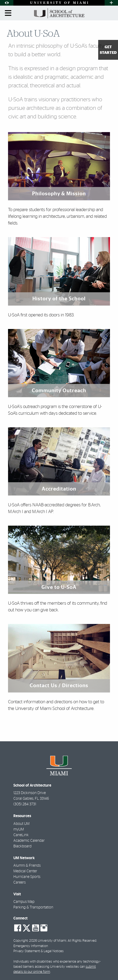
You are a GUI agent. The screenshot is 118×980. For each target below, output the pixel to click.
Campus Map (24, 902)
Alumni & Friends (27, 866)
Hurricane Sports (27, 877)
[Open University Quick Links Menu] (111, 3)
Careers (20, 882)
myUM (19, 829)
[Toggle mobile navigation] (8, 13)
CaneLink (21, 835)
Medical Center (25, 871)
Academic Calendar (29, 841)
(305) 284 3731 (25, 804)
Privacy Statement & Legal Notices (39, 951)
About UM (21, 824)
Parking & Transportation (33, 907)
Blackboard (22, 846)
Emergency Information (31, 946)
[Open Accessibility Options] (7, 3)
